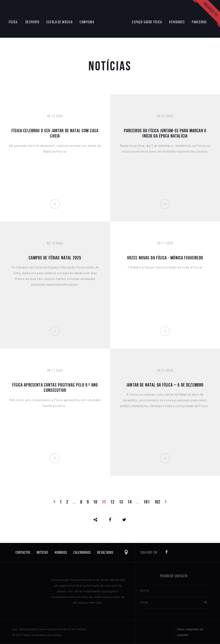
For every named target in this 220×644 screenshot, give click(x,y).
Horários (61, 552)
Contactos (23, 552)
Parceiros (199, 22)
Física (13, 22)
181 (146, 502)
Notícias (43, 552)
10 (95, 502)
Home (113, 19)
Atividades (177, 22)
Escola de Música (60, 22)
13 (121, 502)
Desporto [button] (32, 22)
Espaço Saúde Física (147, 22)
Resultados (105, 552)
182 (157, 502)
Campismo (87, 22)
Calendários (82, 552)
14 (130, 502)
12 (112, 502)
